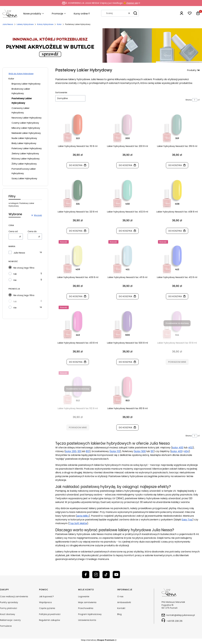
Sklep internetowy (98, 640)
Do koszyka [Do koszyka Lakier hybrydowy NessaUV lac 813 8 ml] (125, 427)
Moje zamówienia (87, 602)
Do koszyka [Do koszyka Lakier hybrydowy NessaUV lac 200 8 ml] (125, 165)
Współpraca (45, 602)
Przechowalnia (86, 608)
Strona (189, 100)
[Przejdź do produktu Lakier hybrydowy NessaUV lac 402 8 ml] (128, 192)
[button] (135, 13)
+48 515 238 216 (174, 621)
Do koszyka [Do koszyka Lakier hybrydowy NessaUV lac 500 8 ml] (125, 362)
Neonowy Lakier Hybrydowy (27, 118)
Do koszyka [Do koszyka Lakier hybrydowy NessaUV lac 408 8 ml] (175, 231)
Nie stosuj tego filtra (24, 268)
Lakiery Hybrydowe (25, 24)
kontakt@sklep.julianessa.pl (181, 615)
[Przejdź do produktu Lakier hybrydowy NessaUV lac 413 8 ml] (78, 323)
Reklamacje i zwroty (10, 620)
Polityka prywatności (50, 614)
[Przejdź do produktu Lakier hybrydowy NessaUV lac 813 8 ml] (128, 389)
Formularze (6, 626)
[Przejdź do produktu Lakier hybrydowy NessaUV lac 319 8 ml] (177, 127)
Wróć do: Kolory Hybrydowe (21, 74)
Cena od (13, 231)
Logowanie (84, 596)
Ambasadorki (124, 602)
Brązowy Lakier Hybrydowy (26, 84)
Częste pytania (47, 608)
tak (15, 274)
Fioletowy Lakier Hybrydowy (27, 148)
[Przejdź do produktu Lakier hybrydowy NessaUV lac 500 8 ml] (128, 323)
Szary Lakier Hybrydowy (24, 178)
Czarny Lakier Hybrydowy (25, 123)
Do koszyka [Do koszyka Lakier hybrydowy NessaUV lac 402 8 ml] (125, 231)
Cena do (32, 231)
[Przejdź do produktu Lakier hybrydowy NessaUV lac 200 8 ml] (128, 127)
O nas (120, 596)
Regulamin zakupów (50, 620)
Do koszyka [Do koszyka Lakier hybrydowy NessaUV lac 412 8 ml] (175, 296)
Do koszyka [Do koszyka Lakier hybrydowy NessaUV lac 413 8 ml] (76, 362)
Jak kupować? (46, 596)
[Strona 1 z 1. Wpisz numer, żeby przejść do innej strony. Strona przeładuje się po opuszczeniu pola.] (195, 100)
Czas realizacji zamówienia (14, 596)
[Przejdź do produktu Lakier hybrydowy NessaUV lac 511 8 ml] (177, 323)
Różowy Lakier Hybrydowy (26, 159)
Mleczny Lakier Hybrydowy (26, 128)
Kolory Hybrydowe (45, 24)
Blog (119, 614)
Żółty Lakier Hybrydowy (24, 164)
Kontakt (121, 608)
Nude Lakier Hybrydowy (24, 138)
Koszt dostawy (8, 614)
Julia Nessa (8, 24)
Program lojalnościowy (90, 614)
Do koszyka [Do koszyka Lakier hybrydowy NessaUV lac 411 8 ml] (125, 296)
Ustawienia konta (87, 620)
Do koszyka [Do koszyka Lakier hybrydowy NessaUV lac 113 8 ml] (76, 165)
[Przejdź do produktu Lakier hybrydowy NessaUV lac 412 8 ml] (177, 258)
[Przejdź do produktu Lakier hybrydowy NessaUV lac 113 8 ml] (78, 127)
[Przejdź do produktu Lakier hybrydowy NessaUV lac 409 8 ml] (78, 258)
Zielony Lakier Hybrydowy (25, 153)
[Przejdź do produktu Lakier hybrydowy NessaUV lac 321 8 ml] (78, 192)
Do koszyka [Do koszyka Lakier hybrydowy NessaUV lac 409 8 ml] (76, 296)
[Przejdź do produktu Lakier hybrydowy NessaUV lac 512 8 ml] (78, 389)
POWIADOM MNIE (177, 362)
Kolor (59, 24)
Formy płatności (8, 608)
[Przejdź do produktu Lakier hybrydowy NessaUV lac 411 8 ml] (128, 258)
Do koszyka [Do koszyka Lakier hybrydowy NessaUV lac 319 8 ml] (175, 165)
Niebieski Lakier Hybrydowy (26, 133)
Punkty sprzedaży (9, 602)
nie (15, 280)
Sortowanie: (61, 92)
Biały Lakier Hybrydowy (24, 143)
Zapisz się (132, 3)
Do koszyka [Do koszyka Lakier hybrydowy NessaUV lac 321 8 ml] (76, 231)
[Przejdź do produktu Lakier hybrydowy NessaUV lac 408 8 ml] (177, 192)
